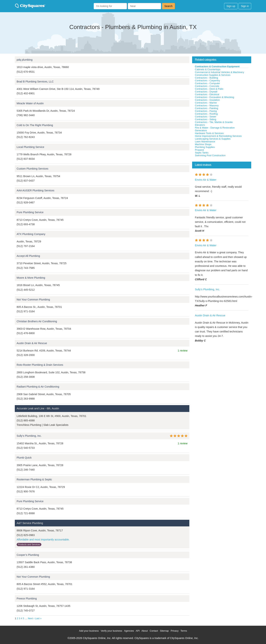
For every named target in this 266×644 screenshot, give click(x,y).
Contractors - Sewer (206, 117)
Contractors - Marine (206, 103)
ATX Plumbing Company (31, 234)
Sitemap (164, 631)
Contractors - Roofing (206, 114)
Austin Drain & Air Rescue (32, 343)
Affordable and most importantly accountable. (43, 540)
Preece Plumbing (27, 599)
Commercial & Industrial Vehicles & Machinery (219, 72)
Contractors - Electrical (207, 94)
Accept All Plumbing (28, 256)
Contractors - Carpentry (207, 81)
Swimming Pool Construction (210, 155)
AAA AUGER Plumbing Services (35, 190)
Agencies (129, 631)
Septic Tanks (202, 153)
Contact (154, 631)
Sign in (245, 6)
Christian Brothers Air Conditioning (37, 321)
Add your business (89, 631)
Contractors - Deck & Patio (209, 89)
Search (168, 6)
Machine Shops (203, 144)
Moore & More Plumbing (31, 278)
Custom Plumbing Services (33, 169)
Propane (199, 150)
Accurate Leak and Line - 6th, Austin (38, 408)
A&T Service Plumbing (30, 523)
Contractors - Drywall (206, 92)
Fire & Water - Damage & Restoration (215, 128)
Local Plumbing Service (30, 147)
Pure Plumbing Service (30, 212)
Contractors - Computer (207, 83)
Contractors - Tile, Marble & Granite (214, 122)
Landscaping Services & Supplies (213, 139)
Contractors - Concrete (207, 86)
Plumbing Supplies (205, 147)
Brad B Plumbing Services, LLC (35, 82)
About (145, 631)
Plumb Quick (24, 458)
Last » (38, 618)
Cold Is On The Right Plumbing (35, 125)
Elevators (200, 125)
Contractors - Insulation (207, 100)
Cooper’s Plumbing (28, 555)
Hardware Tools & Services (209, 133)
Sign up (231, 6)
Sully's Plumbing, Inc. (29, 436)
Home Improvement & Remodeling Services (218, 136)
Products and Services (29, 545)
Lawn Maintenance (205, 142)
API (138, 631)
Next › (31, 618)
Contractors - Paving (206, 111)
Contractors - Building (206, 78)
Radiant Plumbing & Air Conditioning (38, 387)
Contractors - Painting (207, 108)
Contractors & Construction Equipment (217, 66)
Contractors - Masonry (207, 105)
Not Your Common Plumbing (33, 300)
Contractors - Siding (206, 119)
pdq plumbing (25, 60)
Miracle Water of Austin (30, 103)
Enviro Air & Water (206, 180)
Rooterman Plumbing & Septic (34, 479)
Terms (184, 631)
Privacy (175, 631)
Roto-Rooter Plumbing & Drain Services (40, 365)
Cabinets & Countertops (208, 69)
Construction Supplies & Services (213, 75)
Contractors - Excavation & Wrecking (214, 97)
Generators (201, 130)
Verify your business (111, 631)
